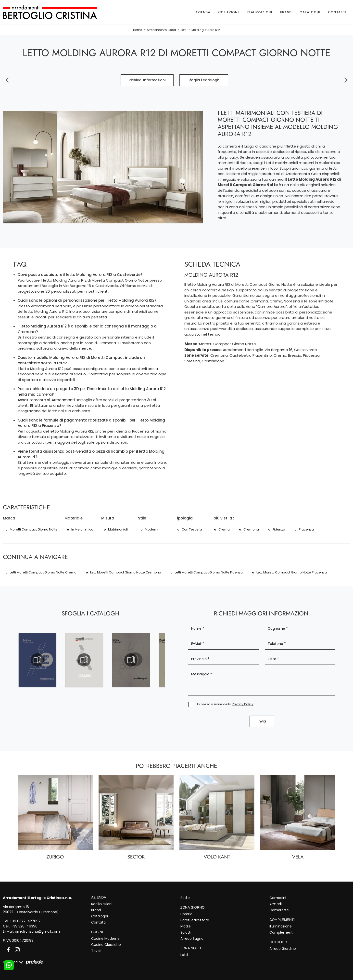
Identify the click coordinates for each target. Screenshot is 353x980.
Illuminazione (281, 926)
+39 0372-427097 (25, 921)
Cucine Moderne (105, 939)
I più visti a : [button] (223, 518)
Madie (186, 926)
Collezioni (229, 12)
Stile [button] (142, 518)
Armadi (276, 904)
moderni (151, 529)
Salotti (186, 932)
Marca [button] (9, 518)
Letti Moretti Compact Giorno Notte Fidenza (209, 572)
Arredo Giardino (283, 949)
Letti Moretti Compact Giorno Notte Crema (43, 572)
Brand (286, 12)
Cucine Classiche (106, 945)
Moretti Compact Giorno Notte (34, 529)
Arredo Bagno (192, 939)
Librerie (186, 914)
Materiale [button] (74, 518)
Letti (184, 30)
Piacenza (306, 529)
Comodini (278, 898)
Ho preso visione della (225, 704)
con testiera (192, 529)
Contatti (337, 12)
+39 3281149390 (24, 926)
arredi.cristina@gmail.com (37, 931)
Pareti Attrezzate (195, 920)
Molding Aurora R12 (206, 30)
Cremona (251, 529)
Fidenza (279, 529)
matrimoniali (118, 529)
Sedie (185, 898)
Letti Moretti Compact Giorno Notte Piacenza (292, 572)
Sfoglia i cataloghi (204, 80)
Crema (224, 529)
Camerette (279, 910)
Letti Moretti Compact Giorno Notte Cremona (126, 572)
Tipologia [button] (184, 518)
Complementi (281, 932)
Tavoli (96, 951)
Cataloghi (310, 12)
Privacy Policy (243, 704)
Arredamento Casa (161, 30)
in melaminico (82, 529)
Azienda (203, 12)
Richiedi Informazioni (147, 80)
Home (138, 30)
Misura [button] (108, 518)
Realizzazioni (259, 12)
